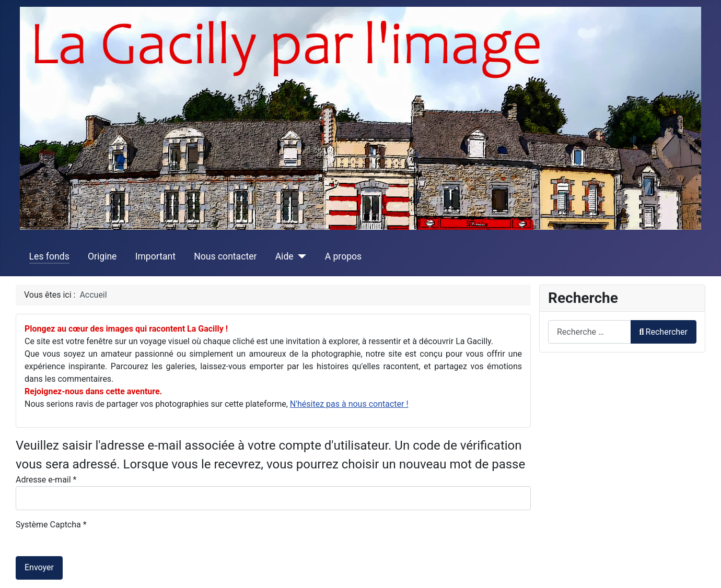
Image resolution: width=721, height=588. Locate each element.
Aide (284, 256)
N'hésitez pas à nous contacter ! (349, 404)
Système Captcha (51, 525)
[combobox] (590, 332)
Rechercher (664, 332)
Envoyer (39, 567)
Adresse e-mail (46, 480)
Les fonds (49, 256)
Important (155, 256)
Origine (102, 256)
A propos (344, 256)
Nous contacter (225, 256)
